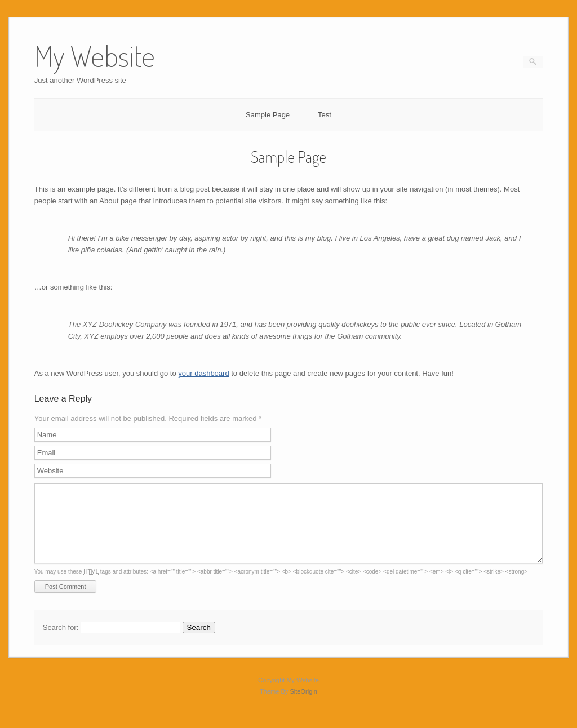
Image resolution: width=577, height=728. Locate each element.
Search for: (61, 641)
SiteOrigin (303, 705)
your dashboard (203, 373)
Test (325, 115)
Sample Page (268, 115)
